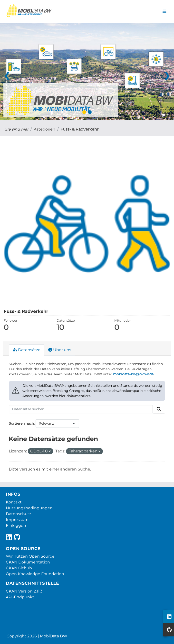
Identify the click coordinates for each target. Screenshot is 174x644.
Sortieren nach (21, 423)
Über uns (60, 350)
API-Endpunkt (20, 597)
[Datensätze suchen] (81, 409)
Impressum (17, 520)
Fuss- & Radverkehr (79, 129)
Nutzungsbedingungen (29, 508)
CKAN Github (19, 568)
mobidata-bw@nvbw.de (133, 374)
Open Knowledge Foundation (35, 574)
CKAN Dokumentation (28, 562)
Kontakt (14, 502)
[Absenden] (159, 409)
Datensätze (27, 350)
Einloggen (16, 526)
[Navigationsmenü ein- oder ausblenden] (164, 11)
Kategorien (44, 129)
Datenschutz (19, 514)
